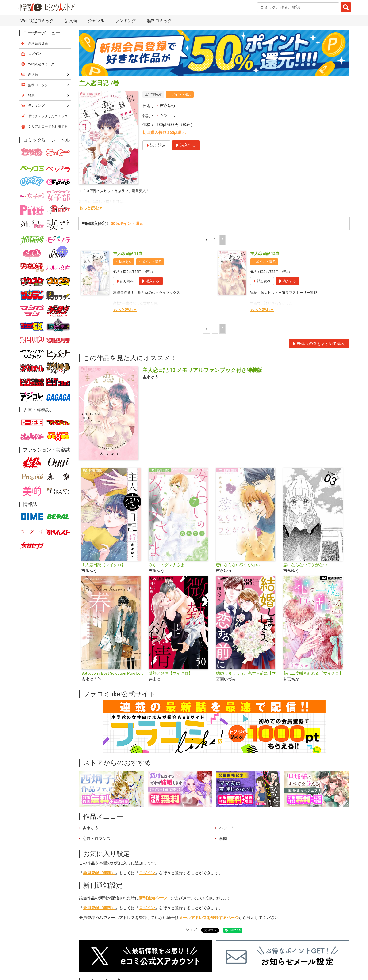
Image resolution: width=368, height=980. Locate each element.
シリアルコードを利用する (48, 71)
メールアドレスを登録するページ (209, 862)
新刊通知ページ (153, 843)
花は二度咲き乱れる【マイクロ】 (313, 618)
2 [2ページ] (222, 184)
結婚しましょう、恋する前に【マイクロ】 (248, 618)
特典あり (125, 206)
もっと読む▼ (91, 153)
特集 (143, 954)
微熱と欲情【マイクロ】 (171, 618)
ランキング (118, 954)
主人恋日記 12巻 (265, 198)
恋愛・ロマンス (97, 783)
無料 (188, 954)
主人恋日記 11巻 (128, 198)
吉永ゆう (168, 50)
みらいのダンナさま (167, 509)
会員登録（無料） (99, 817)
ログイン (147, 817)
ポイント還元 (181, 39)
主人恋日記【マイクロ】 (103, 509)
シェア (191, 874)
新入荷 (91, 954)
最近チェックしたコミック (227, 954)
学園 (223, 783)
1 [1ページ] (215, 184)
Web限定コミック (41, 9)
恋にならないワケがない (238, 509)
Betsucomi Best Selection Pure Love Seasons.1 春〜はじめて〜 (113, 618)
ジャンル (166, 954)
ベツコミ (168, 60)
